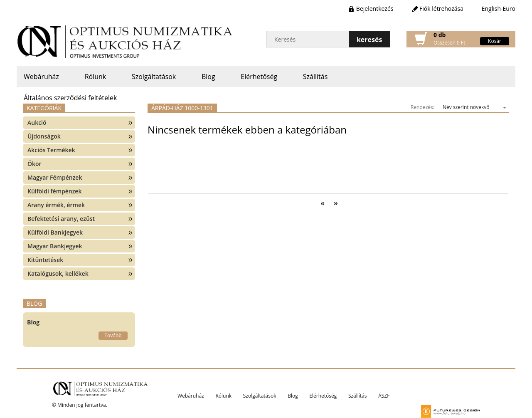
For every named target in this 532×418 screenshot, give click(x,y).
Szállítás (315, 77)
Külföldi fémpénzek (54, 191)
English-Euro (499, 9)
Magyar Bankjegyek (55, 246)
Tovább (113, 335)
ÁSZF (384, 396)
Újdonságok (44, 136)
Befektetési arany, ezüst (61, 219)
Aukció (37, 122)
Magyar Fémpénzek (55, 177)
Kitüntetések (45, 260)
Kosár (495, 41)
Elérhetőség (259, 77)
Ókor (34, 164)
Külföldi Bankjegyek (55, 232)
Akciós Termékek (51, 150)
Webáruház (41, 77)
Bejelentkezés (375, 9)
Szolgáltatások (154, 77)
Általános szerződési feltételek (70, 98)
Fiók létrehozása (441, 9)
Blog (208, 77)
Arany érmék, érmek (56, 205)
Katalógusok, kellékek (58, 273)
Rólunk (96, 77)
